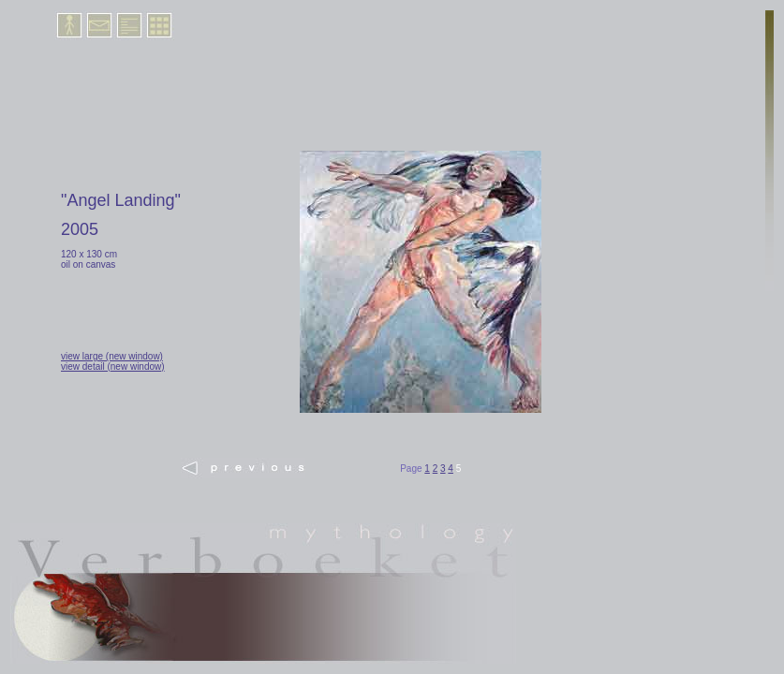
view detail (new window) (113, 366)
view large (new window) (112, 356)
